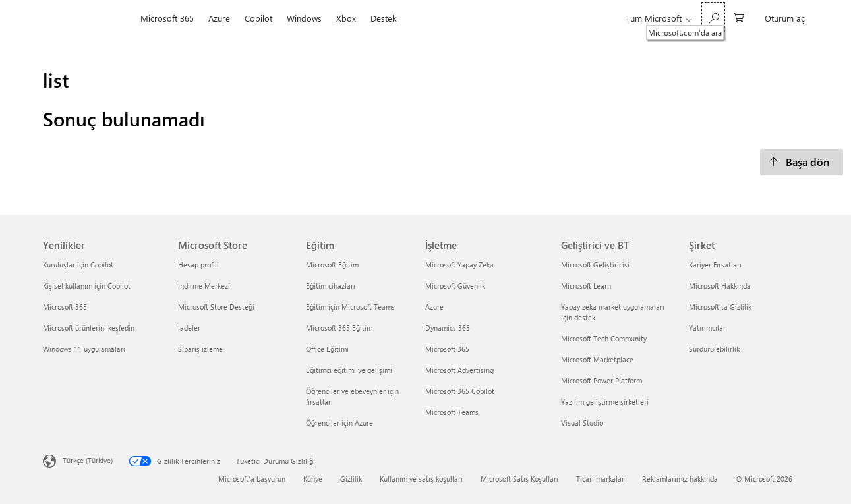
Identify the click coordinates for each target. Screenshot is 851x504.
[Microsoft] (88, 18)
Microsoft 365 (167, 18)
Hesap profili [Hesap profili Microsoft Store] (198, 265)
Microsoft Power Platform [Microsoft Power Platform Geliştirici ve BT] (602, 380)
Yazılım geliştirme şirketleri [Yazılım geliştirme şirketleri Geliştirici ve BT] (605, 402)
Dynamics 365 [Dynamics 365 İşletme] (448, 328)
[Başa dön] (802, 162)
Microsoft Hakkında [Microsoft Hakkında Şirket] (720, 286)
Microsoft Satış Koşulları (519, 479)
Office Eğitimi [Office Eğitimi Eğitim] (327, 349)
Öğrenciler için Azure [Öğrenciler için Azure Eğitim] (339, 423)
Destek (383, 18)
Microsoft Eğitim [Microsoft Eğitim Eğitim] (332, 265)
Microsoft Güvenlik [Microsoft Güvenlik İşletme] (455, 286)
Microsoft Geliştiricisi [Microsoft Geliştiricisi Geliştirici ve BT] (595, 265)
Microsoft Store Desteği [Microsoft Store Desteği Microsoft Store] (216, 307)
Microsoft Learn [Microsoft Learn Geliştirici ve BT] (586, 286)
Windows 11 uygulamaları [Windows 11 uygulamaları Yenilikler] (84, 349)
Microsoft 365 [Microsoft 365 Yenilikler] (65, 307)
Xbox (346, 18)
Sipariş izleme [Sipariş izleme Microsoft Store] (200, 349)
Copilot (258, 18)
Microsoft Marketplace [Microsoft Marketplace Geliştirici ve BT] (597, 359)
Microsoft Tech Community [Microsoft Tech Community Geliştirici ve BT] (604, 338)
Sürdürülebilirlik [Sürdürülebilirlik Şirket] (714, 349)
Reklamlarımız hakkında (680, 479)
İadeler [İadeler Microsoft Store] (189, 328)
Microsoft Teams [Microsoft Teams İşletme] (452, 412)
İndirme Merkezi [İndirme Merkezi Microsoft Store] (204, 286)
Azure (219, 18)
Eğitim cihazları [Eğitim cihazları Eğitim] (331, 286)
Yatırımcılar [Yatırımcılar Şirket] (707, 328)
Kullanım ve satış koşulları (421, 479)
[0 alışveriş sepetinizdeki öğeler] (739, 17)
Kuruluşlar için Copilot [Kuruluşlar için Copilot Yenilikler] (78, 265)
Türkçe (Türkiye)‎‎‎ (88, 460)
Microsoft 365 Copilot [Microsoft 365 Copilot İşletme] (460, 391)
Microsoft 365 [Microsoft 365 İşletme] (447, 349)
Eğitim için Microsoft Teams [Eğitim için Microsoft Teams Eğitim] (350, 307)
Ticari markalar (600, 479)
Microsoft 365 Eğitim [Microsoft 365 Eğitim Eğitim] (339, 328)
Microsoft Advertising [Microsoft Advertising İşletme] (459, 370)
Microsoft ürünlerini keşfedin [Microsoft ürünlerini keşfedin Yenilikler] (89, 328)
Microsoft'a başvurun (252, 479)
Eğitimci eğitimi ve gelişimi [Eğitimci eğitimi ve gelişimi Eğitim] (349, 370)
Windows (304, 18)
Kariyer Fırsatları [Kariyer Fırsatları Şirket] (715, 265)
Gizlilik (351, 479)
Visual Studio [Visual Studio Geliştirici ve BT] (582, 423)
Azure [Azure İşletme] (434, 307)
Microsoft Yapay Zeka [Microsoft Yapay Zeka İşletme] (459, 265)
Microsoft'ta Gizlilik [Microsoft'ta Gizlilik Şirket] (720, 307)
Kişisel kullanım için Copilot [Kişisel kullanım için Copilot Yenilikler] (87, 286)
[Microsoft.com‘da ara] (713, 17)
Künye (313, 479)
